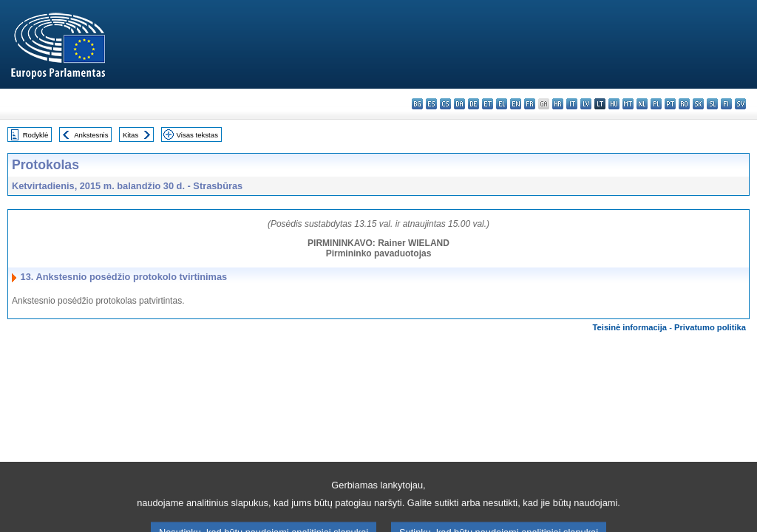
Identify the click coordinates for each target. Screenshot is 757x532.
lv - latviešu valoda (586, 104)
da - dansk (459, 104)
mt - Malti (628, 104)
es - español (431, 104)
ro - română (684, 104)
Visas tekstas (197, 135)
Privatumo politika (710, 327)
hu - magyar (614, 104)
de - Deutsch (473, 104)
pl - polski (656, 104)
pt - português (670, 104)
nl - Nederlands (642, 104)
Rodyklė (36, 135)
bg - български (417, 104)
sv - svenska (740, 104)
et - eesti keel (488, 104)
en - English (516, 104)
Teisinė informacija (630, 327)
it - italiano (572, 104)
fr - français (530, 104)
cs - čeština (445, 104)
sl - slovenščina (712, 104)
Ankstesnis (91, 135)
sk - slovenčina (698, 104)
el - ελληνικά (502, 104)
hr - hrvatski (558, 104)
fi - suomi (726, 104)
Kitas (130, 135)
